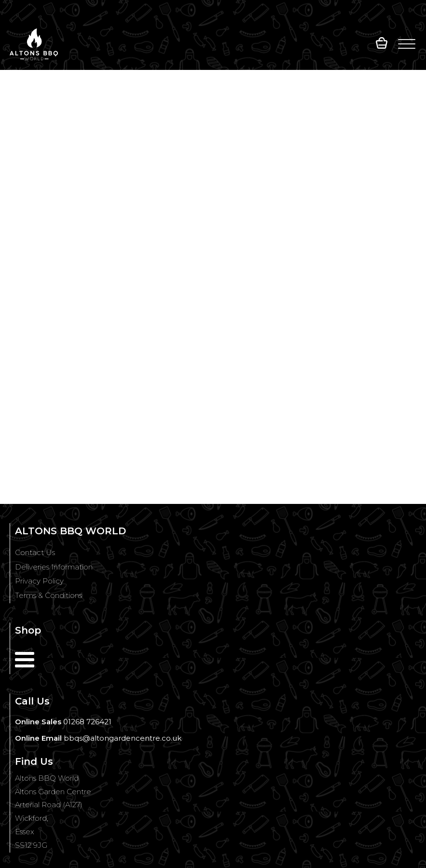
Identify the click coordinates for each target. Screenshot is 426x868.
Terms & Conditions (48, 595)
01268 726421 (87, 722)
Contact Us (35, 552)
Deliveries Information (54, 567)
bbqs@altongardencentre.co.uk (123, 738)
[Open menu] (407, 44)
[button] (382, 45)
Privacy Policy (39, 581)
